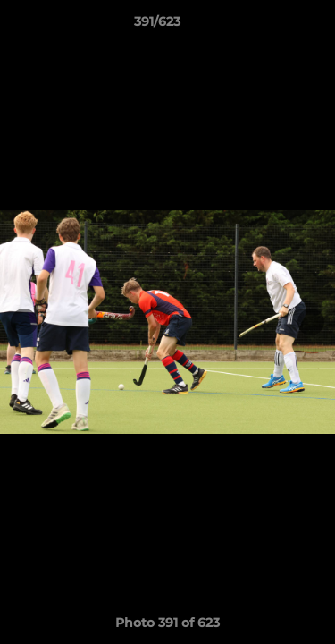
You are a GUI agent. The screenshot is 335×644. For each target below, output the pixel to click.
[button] (271, 26)
